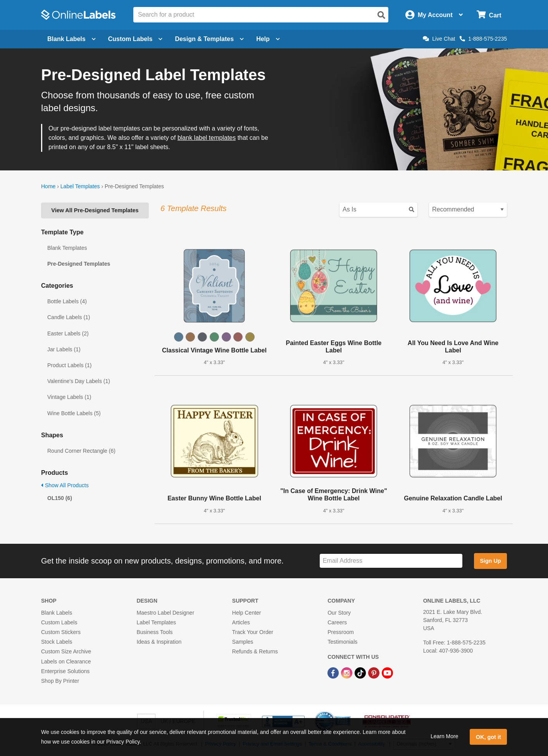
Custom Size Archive (66, 651)
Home (48, 186)
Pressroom (341, 632)
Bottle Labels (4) (67, 301)
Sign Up (490, 561)
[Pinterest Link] (375, 673)
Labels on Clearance (66, 661)
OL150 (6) (60, 498)
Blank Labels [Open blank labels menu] (72, 39)
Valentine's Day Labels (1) (79, 381)
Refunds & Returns (255, 651)
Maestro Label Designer (165, 613)
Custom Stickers (61, 632)
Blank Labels (57, 613)
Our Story (339, 613)
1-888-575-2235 (483, 39)
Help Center (247, 613)
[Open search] (381, 15)
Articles (241, 622)
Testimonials (342, 642)
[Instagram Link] (347, 673)
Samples (243, 642)
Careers (337, 622)
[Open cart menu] (489, 15)
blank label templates (207, 138)
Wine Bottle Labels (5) (74, 413)
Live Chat (439, 39)
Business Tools (154, 632)
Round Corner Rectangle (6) (81, 451)
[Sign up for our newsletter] (391, 561)
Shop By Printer (60, 681)
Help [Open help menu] (268, 39)
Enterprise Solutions (65, 671)
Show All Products (65, 485)
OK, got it (489, 737)
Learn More (445, 736)
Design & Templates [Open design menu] (209, 39)
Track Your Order (253, 632)
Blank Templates (67, 248)
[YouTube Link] (387, 673)
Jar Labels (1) (64, 349)
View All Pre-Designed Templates (95, 210)
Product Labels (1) (69, 365)
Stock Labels (57, 642)
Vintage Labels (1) (69, 397)
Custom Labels (59, 622)
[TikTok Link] (361, 673)
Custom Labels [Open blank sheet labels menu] (135, 39)
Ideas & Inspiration (159, 642)
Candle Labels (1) (69, 317)
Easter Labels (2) (68, 333)
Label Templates (80, 186)
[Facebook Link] (334, 673)
